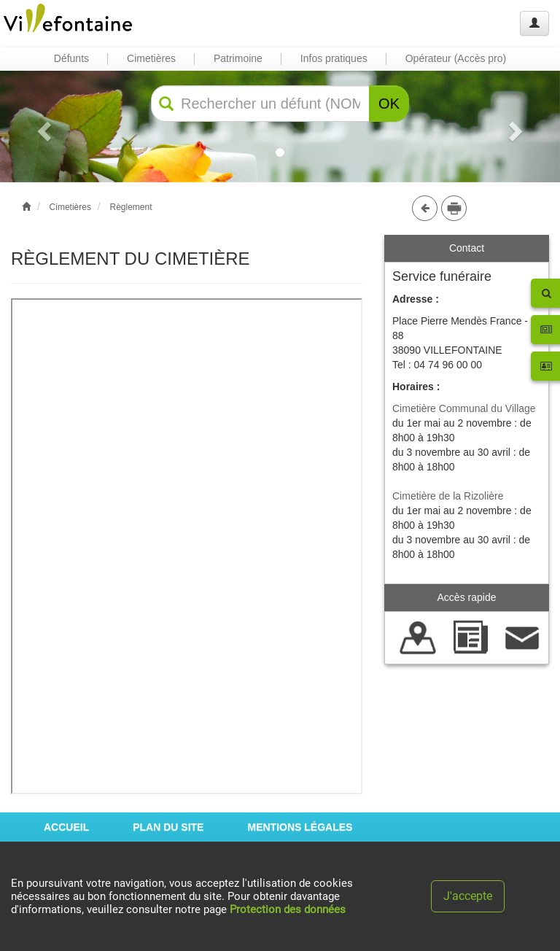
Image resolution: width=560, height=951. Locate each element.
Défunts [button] (71, 58)
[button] (42, 127)
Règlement (131, 207)
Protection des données (288, 909)
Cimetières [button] (151, 58)
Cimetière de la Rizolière (448, 496)
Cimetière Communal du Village (464, 408)
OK (389, 104)
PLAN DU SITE (168, 827)
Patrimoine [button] (238, 58)
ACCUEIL (66, 827)
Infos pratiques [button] (334, 58)
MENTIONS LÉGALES (300, 827)
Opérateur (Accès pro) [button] (456, 58)
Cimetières (70, 207)
